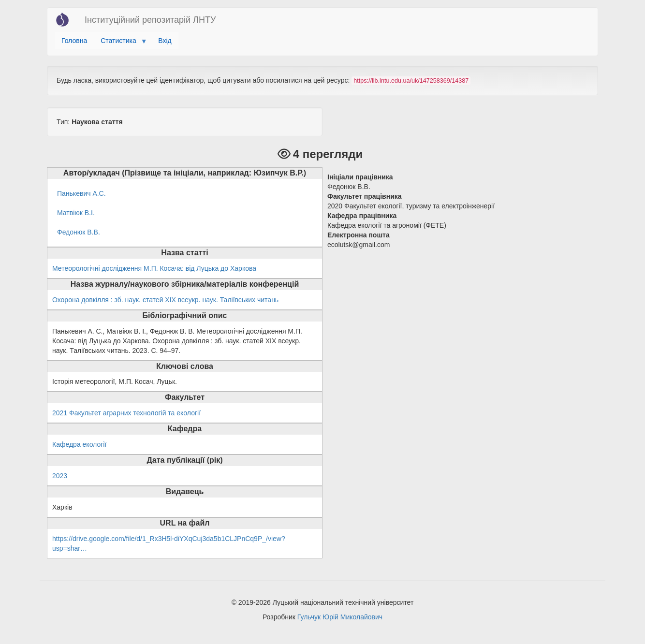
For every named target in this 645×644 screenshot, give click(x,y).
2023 (60, 476)
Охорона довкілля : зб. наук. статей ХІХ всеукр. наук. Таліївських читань (165, 300)
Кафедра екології (79, 444)
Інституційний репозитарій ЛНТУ (150, 20)
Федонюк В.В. (79, 232)
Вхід (165, 41)
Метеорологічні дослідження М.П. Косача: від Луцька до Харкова (154, 268)
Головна (74, 41)
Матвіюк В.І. (76, 213)
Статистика (120, 43)
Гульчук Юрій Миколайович (340, 617)
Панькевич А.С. (81, 193)
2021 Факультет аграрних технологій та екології (126, 413)
